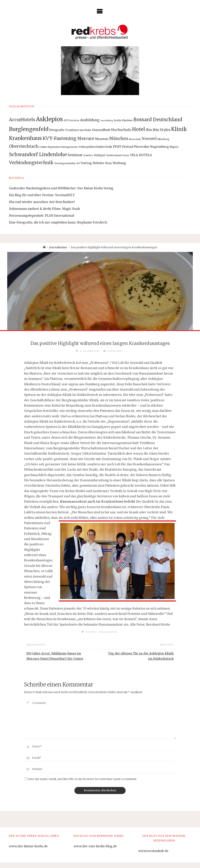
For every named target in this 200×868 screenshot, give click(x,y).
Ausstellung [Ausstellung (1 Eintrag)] (107, 121)
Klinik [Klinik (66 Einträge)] (179, 129)
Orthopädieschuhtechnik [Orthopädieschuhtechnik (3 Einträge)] (95, 147)
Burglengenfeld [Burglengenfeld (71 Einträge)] (29, 129)
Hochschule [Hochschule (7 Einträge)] (121, 130)
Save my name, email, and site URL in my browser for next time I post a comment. (81, 784)
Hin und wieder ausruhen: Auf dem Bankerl (42, 202)
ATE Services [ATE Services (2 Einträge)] (71, 120)
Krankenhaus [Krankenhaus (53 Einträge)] (25, 138)
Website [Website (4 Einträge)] (98, 163)
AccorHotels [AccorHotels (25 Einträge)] (22, 120)
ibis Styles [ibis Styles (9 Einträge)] (162, 130)
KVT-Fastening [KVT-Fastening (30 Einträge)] (59, 138)
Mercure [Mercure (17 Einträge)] (86, 139)
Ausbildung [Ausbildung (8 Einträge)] (90, 120)
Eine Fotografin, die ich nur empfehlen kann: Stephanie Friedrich (58, 222)
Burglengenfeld (109, 637)
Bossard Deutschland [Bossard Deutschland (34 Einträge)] (158, 120)
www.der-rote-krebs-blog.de (95, 852)
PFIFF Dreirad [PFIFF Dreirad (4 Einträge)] (123, 147)
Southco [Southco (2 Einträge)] (88, 155)
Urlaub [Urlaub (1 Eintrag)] (126, 155)
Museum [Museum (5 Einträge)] (102, 139)
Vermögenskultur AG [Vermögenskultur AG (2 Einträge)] (67, 163)
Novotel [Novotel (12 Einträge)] (149, 139)
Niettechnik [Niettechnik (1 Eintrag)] (135, 139)
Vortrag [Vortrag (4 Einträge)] (86, 163)
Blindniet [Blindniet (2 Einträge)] (127, 120)
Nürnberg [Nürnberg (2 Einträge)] (163, 139)
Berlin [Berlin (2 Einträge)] (117, 120)
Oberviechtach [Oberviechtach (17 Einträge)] (24, 146)
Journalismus (58, 247)
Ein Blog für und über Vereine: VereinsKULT (42, 195)
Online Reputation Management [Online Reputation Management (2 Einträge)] (58, 147)
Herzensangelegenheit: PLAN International (42, 216)
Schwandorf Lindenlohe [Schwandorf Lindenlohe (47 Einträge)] (38, 154)
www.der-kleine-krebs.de (28, 852)
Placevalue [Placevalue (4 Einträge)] (142, 147)
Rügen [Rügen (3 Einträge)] (174, 147)
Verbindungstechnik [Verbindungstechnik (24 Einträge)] (31, 163)
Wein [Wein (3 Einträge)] (108, 163)
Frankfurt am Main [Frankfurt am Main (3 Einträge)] (78, 130)
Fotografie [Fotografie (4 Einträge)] (57, 130)
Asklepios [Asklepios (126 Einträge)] (49, 119)
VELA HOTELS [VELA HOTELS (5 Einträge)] (141, 155)
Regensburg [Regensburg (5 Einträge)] (159, 147)
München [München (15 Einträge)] (119, 138)
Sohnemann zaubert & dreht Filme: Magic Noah (44, 209)
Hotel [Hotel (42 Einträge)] (139, 129)
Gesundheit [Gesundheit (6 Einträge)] (101, 130)
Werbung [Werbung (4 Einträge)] (119, 163)
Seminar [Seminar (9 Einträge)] (75, 155)
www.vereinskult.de (153, 856)
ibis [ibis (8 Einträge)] (149, 130)
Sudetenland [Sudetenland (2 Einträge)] (114, 155)
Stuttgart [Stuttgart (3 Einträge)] (100, 155)
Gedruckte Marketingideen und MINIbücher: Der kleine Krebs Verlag (61, 188)
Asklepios (90, 637)
